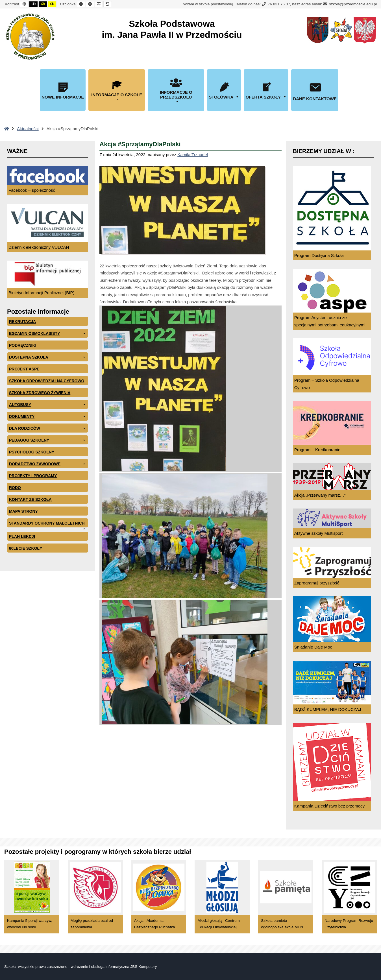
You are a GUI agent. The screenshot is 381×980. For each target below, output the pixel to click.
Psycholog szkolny (32, 452)
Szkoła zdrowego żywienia (40, 393)
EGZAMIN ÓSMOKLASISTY (48, 333)
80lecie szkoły (26, 548)
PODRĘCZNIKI (23, 345)
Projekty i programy (33, 476)
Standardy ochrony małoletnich (48, 524)
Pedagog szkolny (48, 440)
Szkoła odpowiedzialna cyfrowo (47, 381)
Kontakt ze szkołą (30, 499)
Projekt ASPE (24, 369)
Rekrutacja (22, 322)
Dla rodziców (48, 428)
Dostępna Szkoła (48, 357)
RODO (15, 488)
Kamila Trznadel (193, 155)
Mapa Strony (23, 511)
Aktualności (28, 129)
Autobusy (48, 405)
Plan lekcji (22, 536)
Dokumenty (48, 416)
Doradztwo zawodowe (48, 464)
